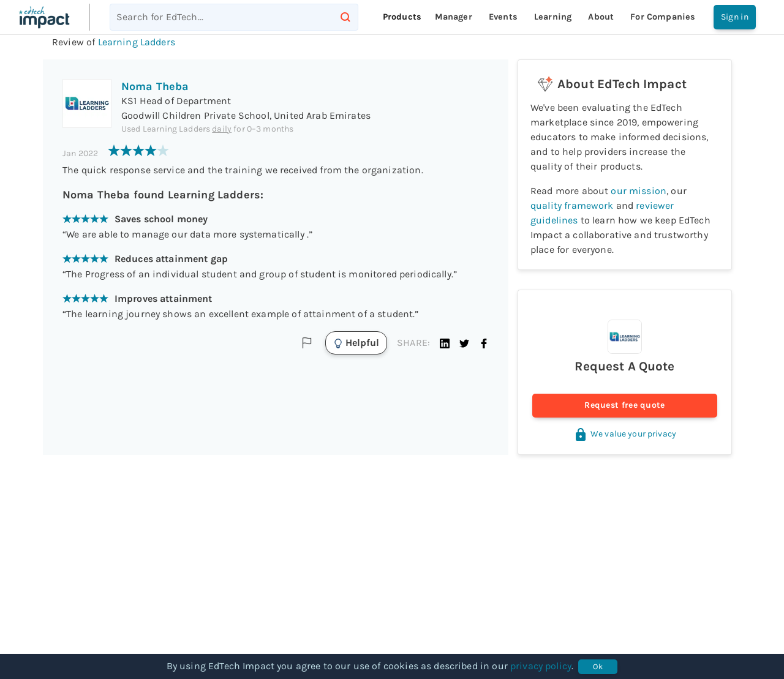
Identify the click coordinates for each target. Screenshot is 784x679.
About (601, 17)
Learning (553, 17)
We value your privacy (625, 434)
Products (402, 17)
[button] (445, 343)
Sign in (735, 17)
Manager (454, 17)
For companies (663, 17)
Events (503, 17)
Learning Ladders (137, 42)
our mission (639, 191)
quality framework (572, 205)
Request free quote (625, 406)
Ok (598, 667)
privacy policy (541, 666)
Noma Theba (155, 86)
